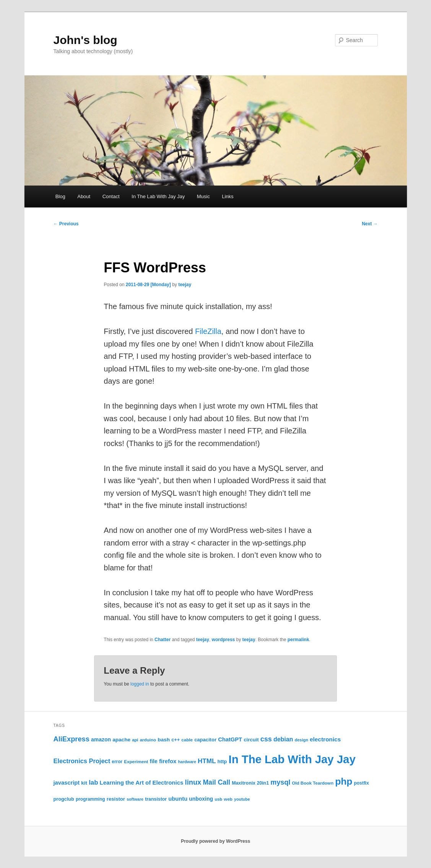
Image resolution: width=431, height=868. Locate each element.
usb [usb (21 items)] (218, 799)
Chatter (163, 640)
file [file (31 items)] (154, 761)
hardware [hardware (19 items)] (187, 762)
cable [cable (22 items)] (187, 740)
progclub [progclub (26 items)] (64, 799)
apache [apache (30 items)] (121, 740)
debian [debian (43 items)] (283, 739)
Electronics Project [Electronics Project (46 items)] (82, 761)
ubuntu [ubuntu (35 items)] (178, 799)
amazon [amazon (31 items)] (101, 739)
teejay (185, 285)
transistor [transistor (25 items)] (156, 799)
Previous (66, 224)
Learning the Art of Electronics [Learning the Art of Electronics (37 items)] (142, 783)
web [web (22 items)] (228, 799)
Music (203, 196)
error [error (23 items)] (117, 762)
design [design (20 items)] (302, 740)
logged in (140, 684)
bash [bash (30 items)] (164, 740)
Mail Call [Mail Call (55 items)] (216, 782)
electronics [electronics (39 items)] (325, 739)
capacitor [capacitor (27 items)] (205, 740)
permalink (298, 640)
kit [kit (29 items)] (84, 783)
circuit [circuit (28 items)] (251, 740)
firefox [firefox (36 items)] (168, 761)
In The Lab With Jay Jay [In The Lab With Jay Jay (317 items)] (292, 759)
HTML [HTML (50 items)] (207, 761)
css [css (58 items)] (266, 739)
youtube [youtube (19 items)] (242, 799)
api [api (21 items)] (135, 740)
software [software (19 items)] (135, 799)
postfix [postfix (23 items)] (362, 783)
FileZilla (208, 331)
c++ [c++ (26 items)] (176, 740)
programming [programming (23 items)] (90, 799)
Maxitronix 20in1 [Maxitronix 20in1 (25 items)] (250, 783)
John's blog (85, 40)
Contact (111, 196)
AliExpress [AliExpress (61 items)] (72, 739)
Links (228, 196)
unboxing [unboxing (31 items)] (201, 799)
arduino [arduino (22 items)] (148, 740)
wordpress (224, 640)
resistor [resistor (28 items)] (116, 799)
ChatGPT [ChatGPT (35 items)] (230, 739)
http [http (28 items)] (222, 761)
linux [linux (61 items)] (193, 782)
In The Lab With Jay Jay (158, 196)
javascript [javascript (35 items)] (67, 783)
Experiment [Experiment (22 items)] (136, 761)
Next (370, 224)
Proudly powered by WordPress (215, 841)
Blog (60, 196)
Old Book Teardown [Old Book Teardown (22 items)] (313, 783)
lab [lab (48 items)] (93, 783)
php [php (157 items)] (344, 781)
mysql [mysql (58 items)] (280, 782)
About (84, 196)
